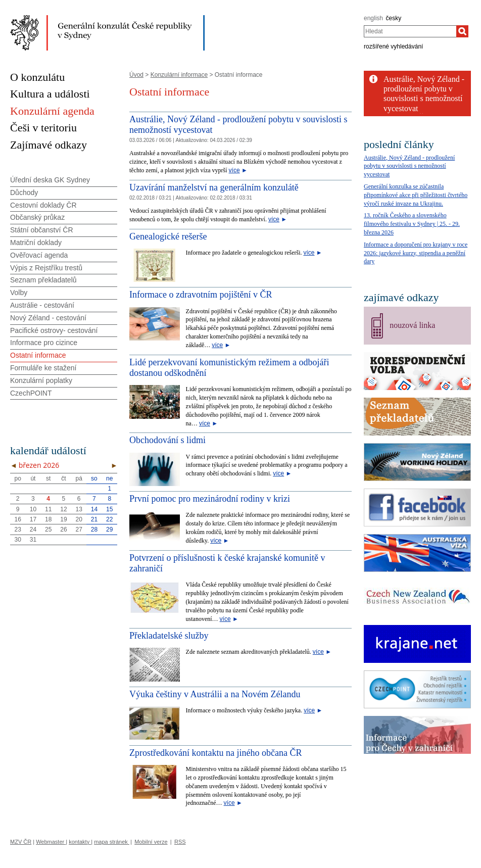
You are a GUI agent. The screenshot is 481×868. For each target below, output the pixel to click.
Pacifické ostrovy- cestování (54, 330)
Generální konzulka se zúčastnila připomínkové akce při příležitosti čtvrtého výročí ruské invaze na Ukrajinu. (416, 195)
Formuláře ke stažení (43, 368)
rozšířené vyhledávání (393, 46)
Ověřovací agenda (39, 255)
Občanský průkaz (37, 217)
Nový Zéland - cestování (48, 318)
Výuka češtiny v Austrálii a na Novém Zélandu (215, 694)
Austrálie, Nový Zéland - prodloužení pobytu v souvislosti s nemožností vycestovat (409, 166)
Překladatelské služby (169, 636)
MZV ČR (21, 842)
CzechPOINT (31, 393)
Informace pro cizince (44, 343)
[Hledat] (462, 31)
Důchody (24, 192)
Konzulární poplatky (41, 380)
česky (394, 18)
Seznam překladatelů (43, 280)
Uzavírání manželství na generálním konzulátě (214, 187)
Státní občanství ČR (42, 230)
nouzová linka (412, 325)
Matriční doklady (36, 243)
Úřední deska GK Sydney (50, 180)
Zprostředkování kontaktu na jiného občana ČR (215, 753)
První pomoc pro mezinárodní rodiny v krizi (210, 499)
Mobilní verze (151, 842)
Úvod (136, 75)
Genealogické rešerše (168, 236)
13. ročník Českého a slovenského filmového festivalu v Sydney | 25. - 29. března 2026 (412, 224)
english (373, 18)
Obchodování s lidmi (167, 440)
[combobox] (410, 31)
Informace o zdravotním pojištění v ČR (201, 295)
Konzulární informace (179, 75)
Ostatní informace (38, 355)
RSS (180, 842)
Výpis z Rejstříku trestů (46, 268)
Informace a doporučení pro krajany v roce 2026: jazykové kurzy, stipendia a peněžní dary (416, 253)
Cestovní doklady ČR (43, 205)
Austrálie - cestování (42, 305)
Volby (19, 293)
